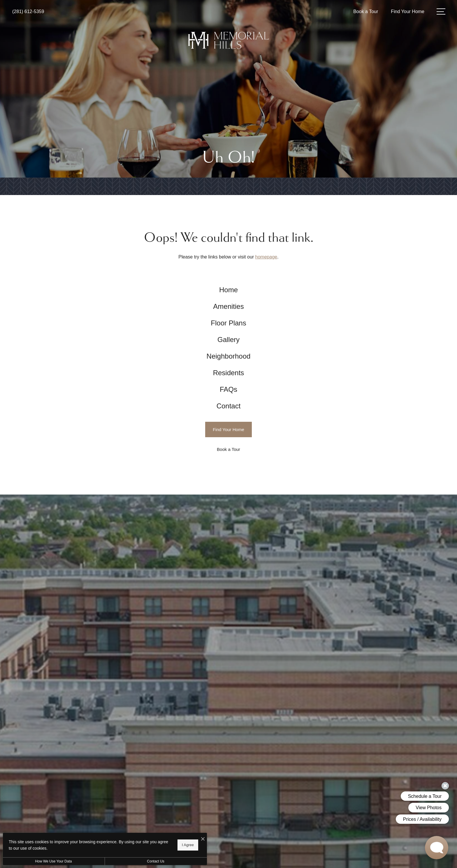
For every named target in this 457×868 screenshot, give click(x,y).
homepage (266, 257)
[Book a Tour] (228, 449)
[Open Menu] (441, 11)
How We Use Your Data (54, 861)
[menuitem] (229, 290)
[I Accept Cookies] (203, 839)
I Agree (188, 845)
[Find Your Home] (228, 429)
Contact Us (155, 861)
